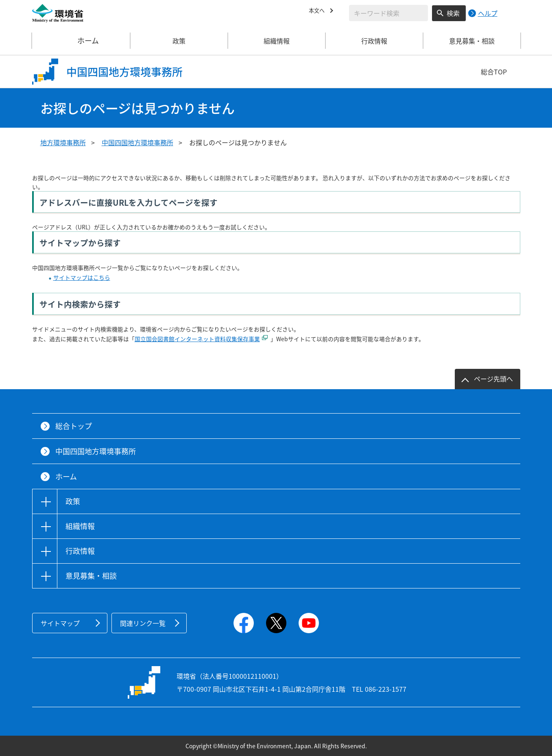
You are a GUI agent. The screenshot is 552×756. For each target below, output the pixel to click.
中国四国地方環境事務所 (137, 142)
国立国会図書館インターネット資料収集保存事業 (197, 339)
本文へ (319, 12)
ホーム (81, 41)
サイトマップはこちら (82, 277)
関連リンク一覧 (143, 623)
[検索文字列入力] (388, 13)
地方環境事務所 (63, 142)
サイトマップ (60, 623)
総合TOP (494, 72)
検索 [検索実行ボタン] (453, 13)
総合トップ (74, 426)
